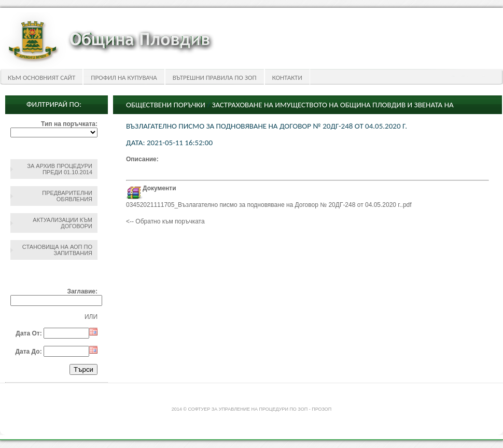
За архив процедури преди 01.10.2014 (60, 169)
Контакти (287, 78)
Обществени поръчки (166, 105)
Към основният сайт (41, 78)
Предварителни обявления (67, 196)
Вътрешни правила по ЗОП (215, 78)
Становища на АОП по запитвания (57, 250)
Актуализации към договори (62, 223)
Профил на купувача (124, 78)
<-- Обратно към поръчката (165, 221)
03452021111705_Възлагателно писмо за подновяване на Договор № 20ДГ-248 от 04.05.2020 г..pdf (269, 205)
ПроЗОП (322, 409)
